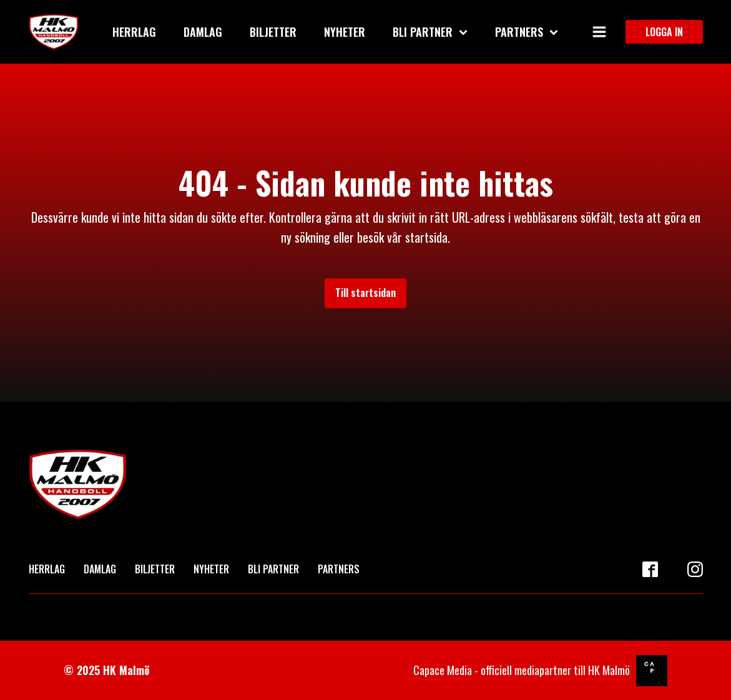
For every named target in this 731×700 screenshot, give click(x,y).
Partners (527, 32)
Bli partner (430, 32)
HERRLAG (47, 569)
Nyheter (345, 32)
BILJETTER (155, 569)
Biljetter (273, 32)
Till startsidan (365, 293)
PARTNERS (339, 569)
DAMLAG (100, 569)
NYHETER (211, 569)
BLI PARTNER (273, 569)
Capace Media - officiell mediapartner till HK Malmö (522, 670)
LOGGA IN (664, 32)
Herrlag (134, 32)
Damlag (203, 32)
